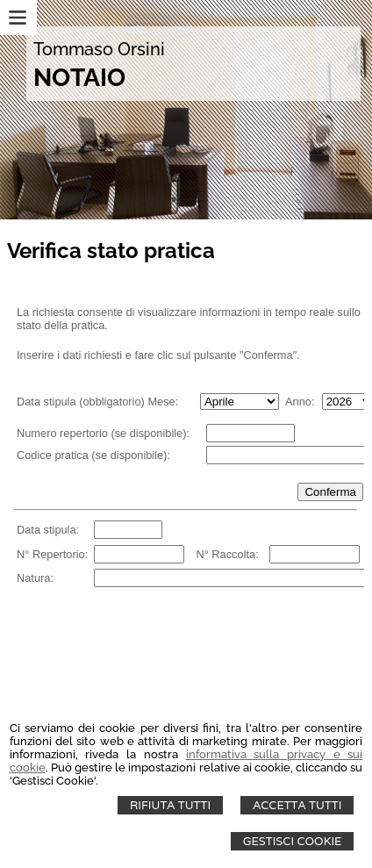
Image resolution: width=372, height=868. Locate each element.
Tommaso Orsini (99, 49)
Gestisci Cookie (293, 841)
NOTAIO (79, 78)
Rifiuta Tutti (170, 805)
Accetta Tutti (297, 805)
